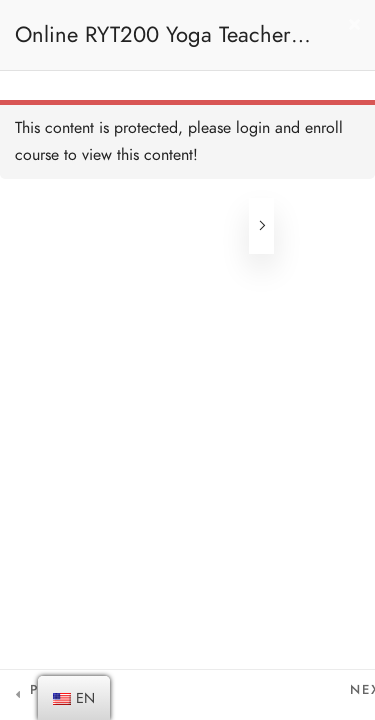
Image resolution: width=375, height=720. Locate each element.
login (253, 128)
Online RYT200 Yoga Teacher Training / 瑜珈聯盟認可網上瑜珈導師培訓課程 (164, 44)
